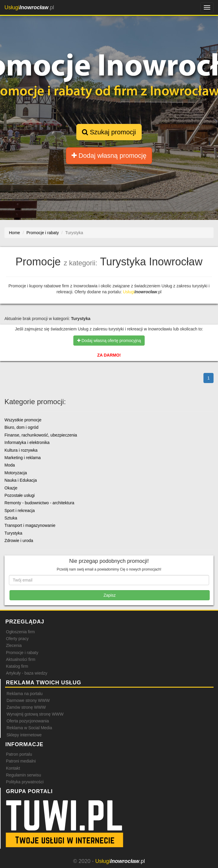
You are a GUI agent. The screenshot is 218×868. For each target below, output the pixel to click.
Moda (10, 465)
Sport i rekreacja (20, 511)
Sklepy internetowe (24, 735)
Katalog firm (17, 666)
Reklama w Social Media (29, 728)
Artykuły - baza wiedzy (27, 673)
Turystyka (13, 533)
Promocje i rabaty (22, 653)
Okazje (11, 488)
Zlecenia (14, 645)
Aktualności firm (21, 659)
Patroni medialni (21, 761)
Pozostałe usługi (20, 495)
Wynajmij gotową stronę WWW (35, 714)
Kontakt (13, 768)
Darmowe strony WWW (28, 700)
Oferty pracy (17, 639)
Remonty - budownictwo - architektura (39, 503)
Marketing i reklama (23, 458)
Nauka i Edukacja (21, 480)
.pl (29, 7)
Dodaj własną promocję (109, 156)
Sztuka (11, 518)
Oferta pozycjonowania (28, 721)
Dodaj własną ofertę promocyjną (109, 341)
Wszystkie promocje (23, 420)
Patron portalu (19, 754)
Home (14, 233)
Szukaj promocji (109, 132)
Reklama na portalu (25, 694)
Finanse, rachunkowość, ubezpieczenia (41, 435)
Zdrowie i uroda (19, 541)
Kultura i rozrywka (21, 450)
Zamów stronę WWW (26, 707)
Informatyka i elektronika (27, 442)
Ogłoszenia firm (20, 632)
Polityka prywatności (25, 782)
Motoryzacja (16, 473)
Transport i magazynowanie (30, 525)
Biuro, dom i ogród (21, 427)
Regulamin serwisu (23, 775)
